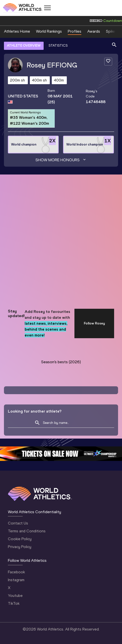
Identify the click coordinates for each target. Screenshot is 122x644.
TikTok (14, 603)
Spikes (112, 31)
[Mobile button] (47, 8)
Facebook (16, 572)
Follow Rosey (94, 323)
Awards (94, 31)
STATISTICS (58, 46)
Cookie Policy (20, 539)
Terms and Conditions (27, 531)
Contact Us (18, 523)
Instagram (16, 580)
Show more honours (61, 160)
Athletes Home (17, 31)
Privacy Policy (20, 547)
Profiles (75, 31)
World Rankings (49, 31)
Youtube (15, 596)
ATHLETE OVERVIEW (24, 46)
